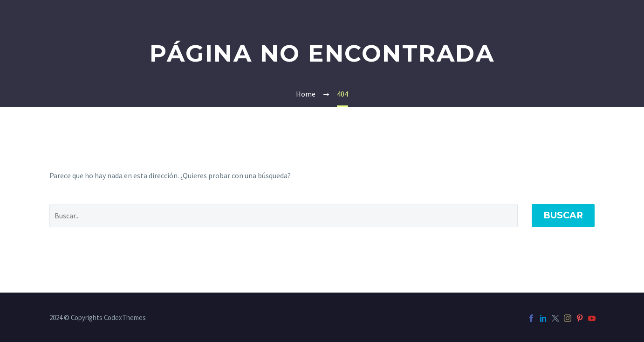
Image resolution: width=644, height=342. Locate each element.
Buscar (563, 215)
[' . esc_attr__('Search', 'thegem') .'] (284, 216)
